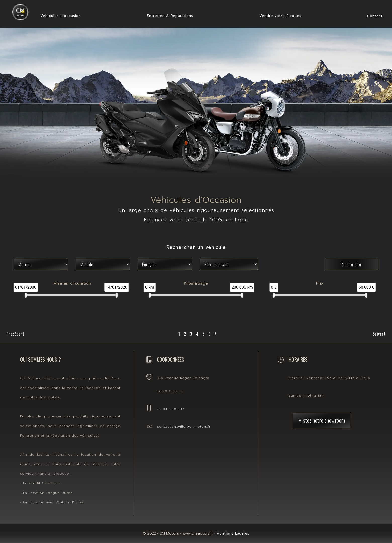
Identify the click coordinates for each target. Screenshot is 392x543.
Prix (320, 283)
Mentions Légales (233, 534)
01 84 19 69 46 (171, 409)
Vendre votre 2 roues (280, 16)
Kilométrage (196, 283)
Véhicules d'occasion (61, 16)
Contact (375, 16)
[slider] (26, 295)
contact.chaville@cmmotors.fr (184, 427)
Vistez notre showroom (322, 420)
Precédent (15, 334)
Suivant (379, 334)
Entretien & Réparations (170, 16)
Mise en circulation (72, 283)
